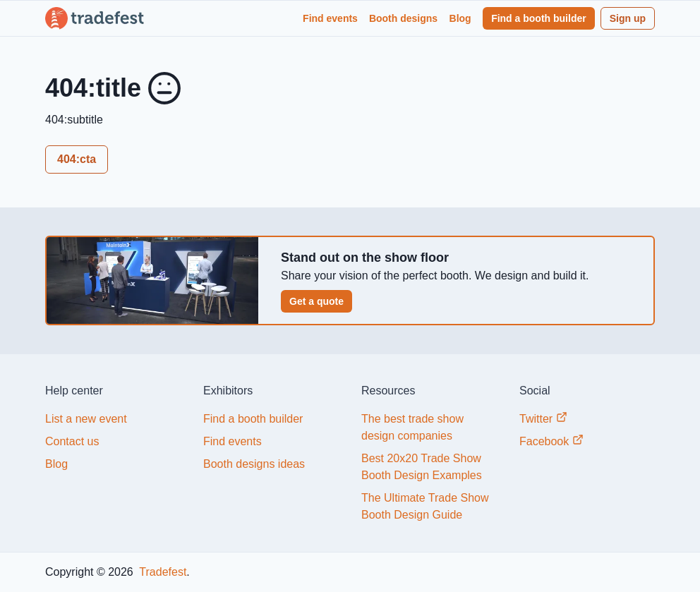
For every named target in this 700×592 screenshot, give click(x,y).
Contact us (72, 441)
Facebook (551, 441)
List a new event (86, 419)
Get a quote (316, 301)
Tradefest (161, 572)
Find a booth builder (539, 18)
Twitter (543, 418)
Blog (460, 18)
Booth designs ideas (254, 464)
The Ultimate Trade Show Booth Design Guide (425, 506)
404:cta (77, 159)
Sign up (628, 18)
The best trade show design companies (412, 427)
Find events (330, 18)
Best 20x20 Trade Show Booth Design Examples (422, 467)
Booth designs (403, 18)
